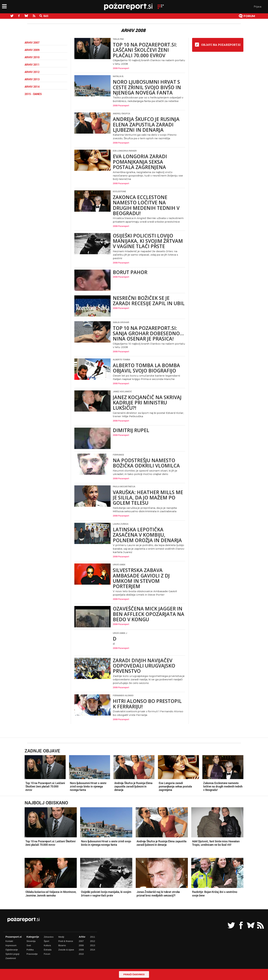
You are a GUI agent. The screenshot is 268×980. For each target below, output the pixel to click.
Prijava (258, 6)
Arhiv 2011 (32, 65)
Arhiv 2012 (32, 72)
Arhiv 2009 (32, 50)
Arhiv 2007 (32, 43)
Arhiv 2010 (32, 57)
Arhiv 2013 (32, 79)
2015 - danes (33, 94)
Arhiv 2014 (32, 87)
